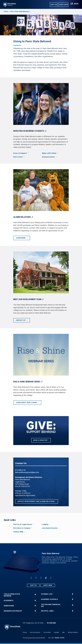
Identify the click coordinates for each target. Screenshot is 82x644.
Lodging (45, 524)
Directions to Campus (22, 528)
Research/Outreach (13, 611)
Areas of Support (20, 153)
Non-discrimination (35, 632)
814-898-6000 (51, 623)
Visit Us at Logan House (23, 524)
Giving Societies (48, 157)
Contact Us (21, 320)
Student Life (47, 594)
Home (6, 11)
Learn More (21, 238)
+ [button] (35, 595)
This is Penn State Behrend (19, 11)
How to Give (18, 157)
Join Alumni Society (50, 528)
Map (63, 632)
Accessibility (47, 632)
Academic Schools (49, 599)
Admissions (9, 606)
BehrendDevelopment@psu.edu (27, 472)
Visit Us (54, 5)
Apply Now (63, 5)
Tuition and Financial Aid (51, 605)
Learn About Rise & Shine (26, 403)
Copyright (56, 632)
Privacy (25, 632)
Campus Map (18, 532)
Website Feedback (73, 632)
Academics (9, 601)
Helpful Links (47, 611)
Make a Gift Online (49, 153)
